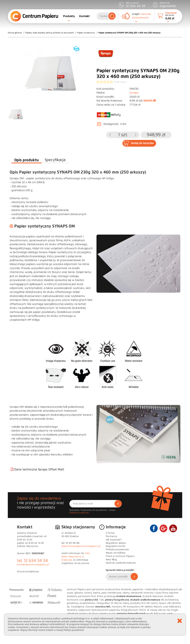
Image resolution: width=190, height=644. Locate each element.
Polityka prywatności (117, 550)
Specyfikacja (55, 160)
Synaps (134, 93)
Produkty (69, 16)
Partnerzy (111, 536)
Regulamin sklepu (116, 543)
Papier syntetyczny (86, 33)
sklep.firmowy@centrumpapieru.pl (81, 546)
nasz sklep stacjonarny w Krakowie (76, 557)
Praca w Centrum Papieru (120, 556)
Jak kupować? (114, 540)
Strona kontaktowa (28, 572)
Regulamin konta (115, 546)
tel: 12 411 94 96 (70, 543)
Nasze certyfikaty (116, 553)
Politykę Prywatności (79, 513)
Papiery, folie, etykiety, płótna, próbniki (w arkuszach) (49, 33)
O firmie (110, 533)
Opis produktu (27, 160)
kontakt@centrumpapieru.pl (33, 565)
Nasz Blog (111, 560)
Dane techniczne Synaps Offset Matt (39, 469)
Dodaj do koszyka (142, 143)
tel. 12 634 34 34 (32, 561)
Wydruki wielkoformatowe (121, 563)
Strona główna (15, 33)
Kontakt (84, 16)
